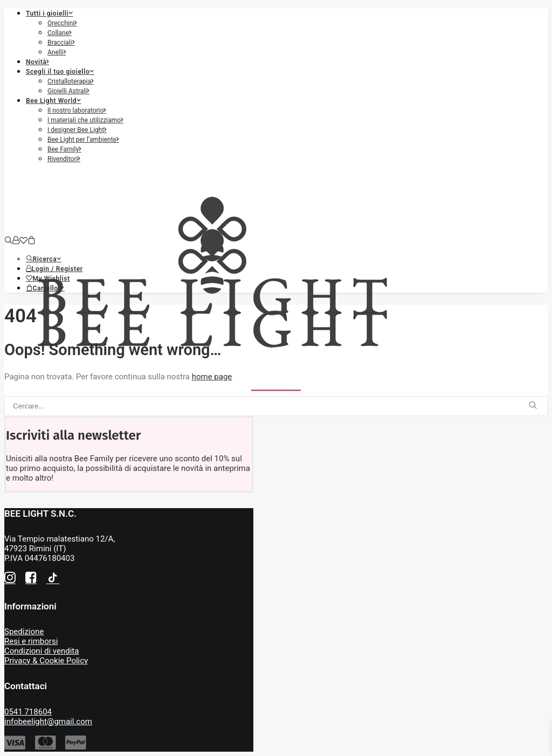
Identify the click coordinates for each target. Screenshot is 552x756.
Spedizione (24, 632)
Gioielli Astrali (68, 91)
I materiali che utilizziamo (85, 120)
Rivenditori (64, 159)
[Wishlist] (23, 241)
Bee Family (64, 149)
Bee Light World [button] (54, 101)
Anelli (57, 52)
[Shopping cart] (32, 241)
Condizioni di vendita (42, 651)
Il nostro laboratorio (77, 110)
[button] (44, 259)
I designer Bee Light (77, 130)
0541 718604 (28, 712)
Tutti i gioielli (50, 13)
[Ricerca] (8, 241)
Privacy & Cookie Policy (46, 661)
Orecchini (62, 23)
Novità (37, 62)
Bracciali (61, 43)
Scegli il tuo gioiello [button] (60, 72)
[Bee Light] (276, 204)
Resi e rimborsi (31, 641)
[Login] (16, 241)
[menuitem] (287, 32)
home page (212, 377)
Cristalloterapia (71, 81)
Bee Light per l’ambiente (83, 140)
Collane (60, 33)
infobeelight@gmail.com (48, 722)
